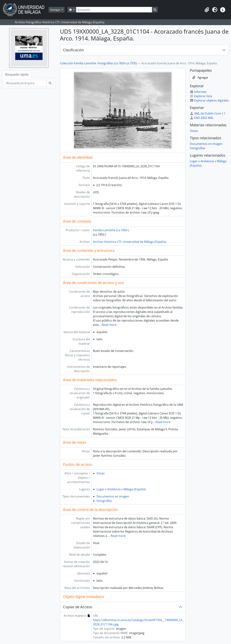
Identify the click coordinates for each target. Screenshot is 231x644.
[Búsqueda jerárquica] (25, 83)
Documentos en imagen (113, 496)
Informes (198, 92)
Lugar (100, 489)
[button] (207, 10)
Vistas (101, 473)
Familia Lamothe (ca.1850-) (111, 230)
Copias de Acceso (78, 607)
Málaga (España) (135, 489)
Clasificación (73, 50)
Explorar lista (201, 96)
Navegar (56, 10)
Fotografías (104, 501)
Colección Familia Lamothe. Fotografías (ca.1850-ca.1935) (98, 63)
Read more (109, 325)
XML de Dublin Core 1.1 (208, 113)
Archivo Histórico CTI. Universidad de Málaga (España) (130, 242)
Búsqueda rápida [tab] (17, 74)
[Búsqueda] (114, 10)
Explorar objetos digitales (209, 100)
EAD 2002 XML (202, 118)
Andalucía (114, 489)
